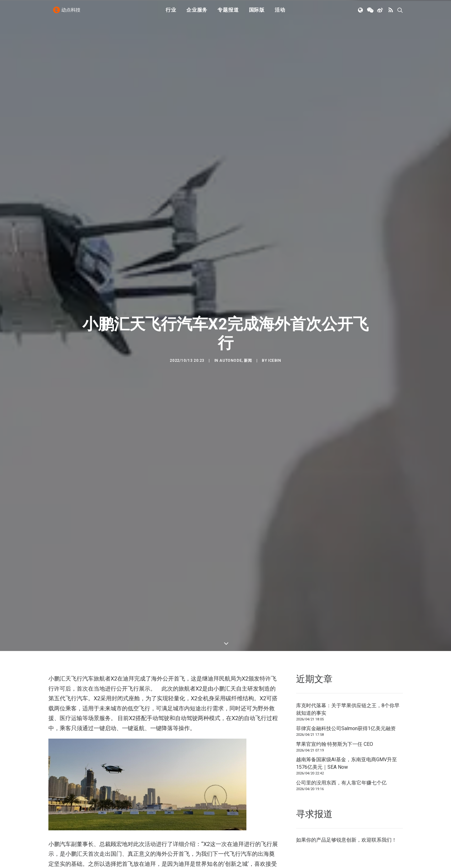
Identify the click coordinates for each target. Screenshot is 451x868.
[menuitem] (171, 14)
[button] (361, 14)
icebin (275, 321)
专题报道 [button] (228, 13)
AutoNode (231, 321)
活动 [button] (280, 13)
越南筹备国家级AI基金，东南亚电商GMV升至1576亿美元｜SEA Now (346, 685)
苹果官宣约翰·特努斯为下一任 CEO (335, 665)
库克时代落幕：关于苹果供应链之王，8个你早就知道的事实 (348, 630)
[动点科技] (69, 14)
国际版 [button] (257, 13)
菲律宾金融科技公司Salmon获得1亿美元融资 (346, 650)
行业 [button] (171, 13)
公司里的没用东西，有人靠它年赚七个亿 (341, 704)
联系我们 (382, 761)
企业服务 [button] (197, 13)
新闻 (248, 321)
